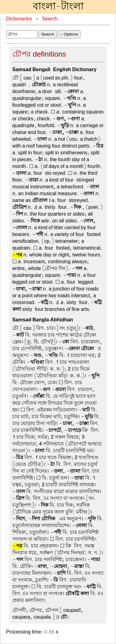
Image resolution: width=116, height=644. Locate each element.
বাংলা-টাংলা (58, 6)
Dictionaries (19, 19)
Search (50, 19)
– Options (69, 34)
